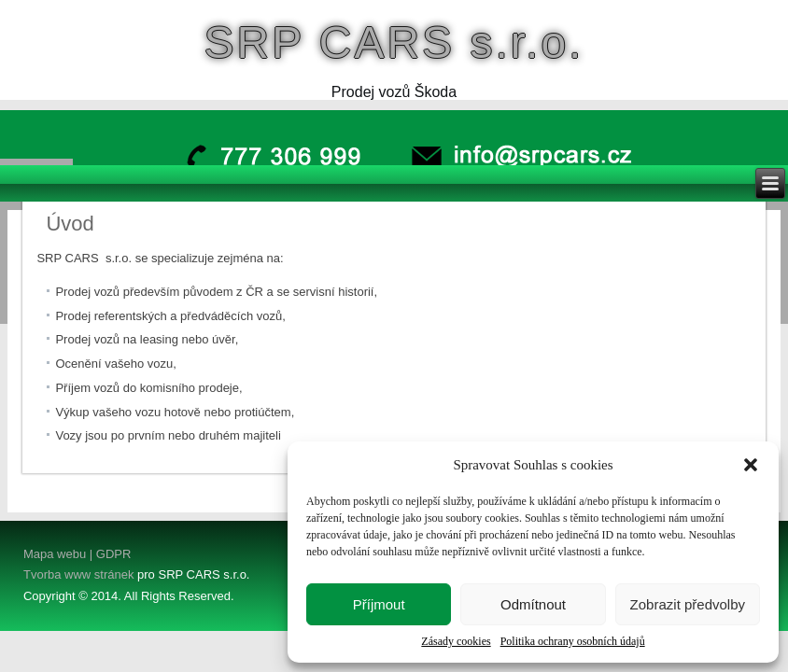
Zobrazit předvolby (688, 604)
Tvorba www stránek (78, 574)
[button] (751, 465)
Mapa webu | (58, 554)
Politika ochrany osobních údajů (573, 641)
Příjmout (379, 604)
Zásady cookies (456, 641)
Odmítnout (533, 604)
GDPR (112, 554)
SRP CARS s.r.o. (394, 42)
